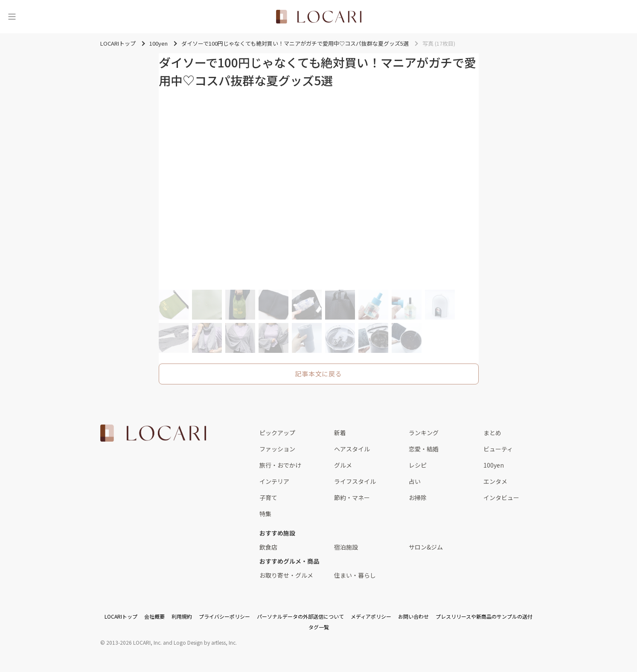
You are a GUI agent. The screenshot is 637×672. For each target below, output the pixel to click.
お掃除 (418, 497)
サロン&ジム (426, 547)
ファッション (277, 449)
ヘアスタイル (352, 449)
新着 (340, 433)
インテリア (274, 481)
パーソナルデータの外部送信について (300, 616)
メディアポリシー (371, 616)
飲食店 (268, 547)
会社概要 (154, 616)
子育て (268, 497)
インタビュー (501, 497)
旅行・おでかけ (280, 465)
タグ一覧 (319, 627)
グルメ (343, 465)
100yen (494, 465)
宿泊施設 (346, 547)
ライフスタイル (355, 481)
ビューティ (498, 449)
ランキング (424, 433)
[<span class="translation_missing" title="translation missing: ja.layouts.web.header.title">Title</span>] (319, 17)
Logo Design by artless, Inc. (205, 642)
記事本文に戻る (318, 374)
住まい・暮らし (355, 575)
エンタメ (495, 481)
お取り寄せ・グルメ (286, 575)
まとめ (492, 433)
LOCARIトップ (121, 616)
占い (415, 481)
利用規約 (182, 616)
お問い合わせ (413, 616)
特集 (265, 514)
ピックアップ (277, 433)
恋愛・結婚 (424, 449)
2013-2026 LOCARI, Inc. (134, 642)
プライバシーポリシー (224, 616)
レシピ (418, 465)
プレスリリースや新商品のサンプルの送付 (484, 616)
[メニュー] (12, 17)
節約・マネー (352, 497)
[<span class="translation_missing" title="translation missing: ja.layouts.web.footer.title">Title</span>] (153, 433)
